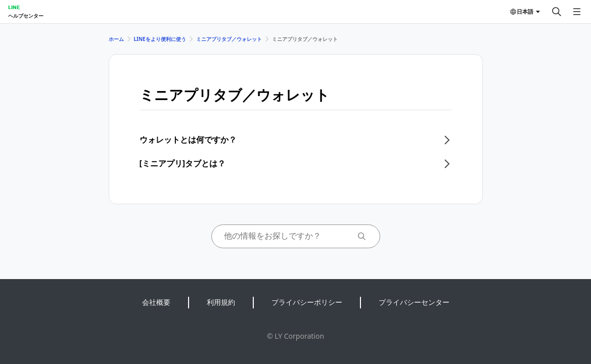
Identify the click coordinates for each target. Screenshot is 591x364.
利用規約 (221, 302)
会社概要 (156, 302)
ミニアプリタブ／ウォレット (229, 39)
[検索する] (557, 12)
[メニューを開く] (577, 12)
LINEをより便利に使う (160, 39)
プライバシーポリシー (307, 302)
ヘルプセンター (26, 16)
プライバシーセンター (414, 302)
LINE (14, 7)
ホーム (116, 39)
